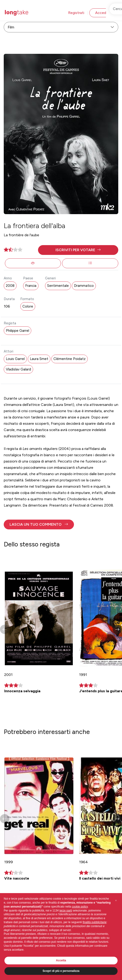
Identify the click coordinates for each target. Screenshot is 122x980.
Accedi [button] (101, 13)
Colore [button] (28, 306)
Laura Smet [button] (39, 359)
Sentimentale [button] (58, 286)
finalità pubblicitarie (94, 922)
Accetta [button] (61, 960)
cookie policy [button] (80, 907)
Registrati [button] (76, 13)
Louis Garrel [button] (15, 359)
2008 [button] (10, 286)
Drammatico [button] (84, 286)
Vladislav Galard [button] (18, 369)
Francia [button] (31, 286)
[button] (78, 250)
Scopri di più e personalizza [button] (61, 971)
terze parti (66, 911)
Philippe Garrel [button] (17, 331)
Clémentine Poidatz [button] (70, 359)
